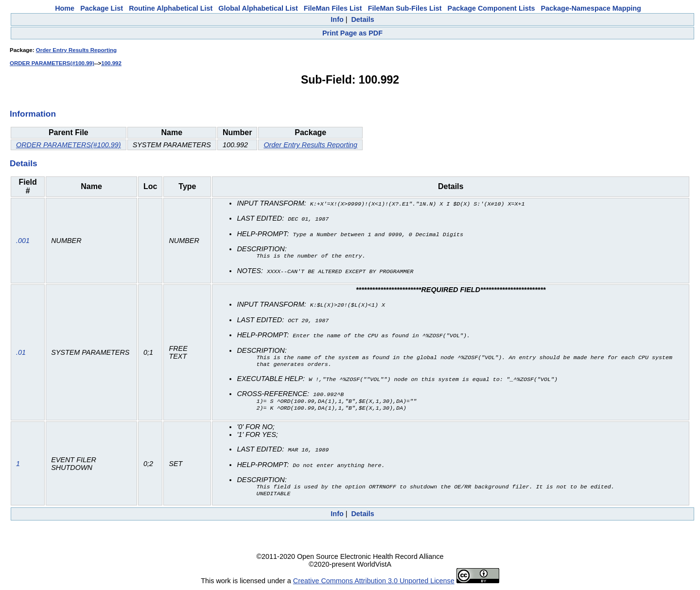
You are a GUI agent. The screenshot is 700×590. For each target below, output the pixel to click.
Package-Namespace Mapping (591, 8)
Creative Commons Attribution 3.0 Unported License (374, 582)
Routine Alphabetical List (171, 8)
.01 (21, 352)
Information (33, 114)
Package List (102, 8)
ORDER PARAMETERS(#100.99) (52, 63)
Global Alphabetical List (258, 8)
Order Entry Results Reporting (76, 50)
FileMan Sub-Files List (405, 8)
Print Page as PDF (352, 33)
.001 (23, 240)
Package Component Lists (491, 8)
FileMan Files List (333, 8)
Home (65, 8)
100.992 (111, 63)
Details (362, 19)
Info (337, 19)
